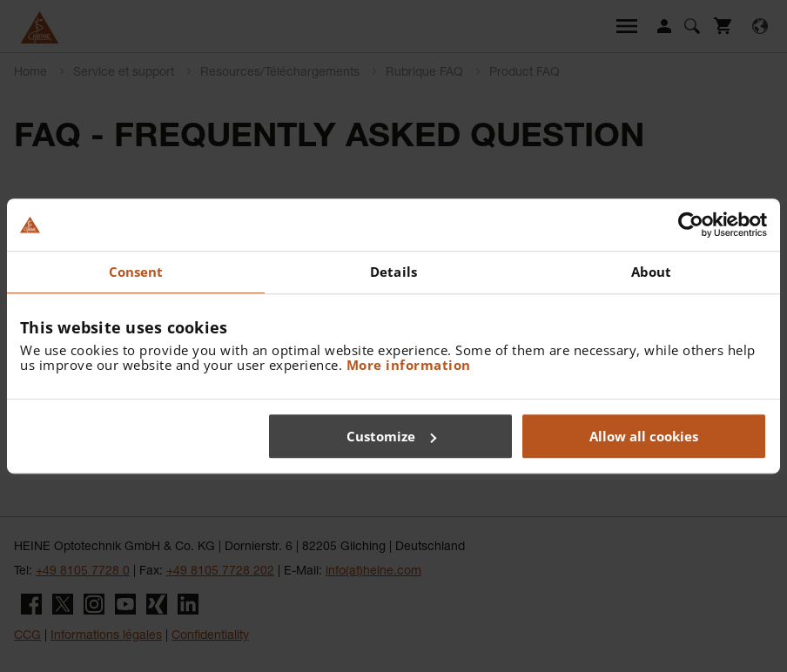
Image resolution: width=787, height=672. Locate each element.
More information (409, 365)
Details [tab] (393, 272)
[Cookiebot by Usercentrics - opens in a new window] (691, 225)
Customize (391, 436)
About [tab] (652, 272)
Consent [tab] (136, 272)
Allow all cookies (644, 436)
